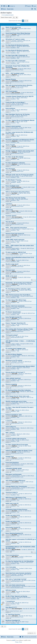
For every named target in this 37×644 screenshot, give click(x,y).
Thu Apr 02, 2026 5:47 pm (22, 260)
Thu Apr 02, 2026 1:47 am (27, 344)
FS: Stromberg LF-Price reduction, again (18, 289)
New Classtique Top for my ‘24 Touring (18, 114)
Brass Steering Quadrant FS (14, 533)
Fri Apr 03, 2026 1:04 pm (24, 193)
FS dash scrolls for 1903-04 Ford (16, 252)
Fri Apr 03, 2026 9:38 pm (22, 87)
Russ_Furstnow (16, 93)
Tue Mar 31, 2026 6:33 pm (24, 452)
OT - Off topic (14, 279)
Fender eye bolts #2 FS (13, 515)
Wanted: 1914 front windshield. (15, 306)
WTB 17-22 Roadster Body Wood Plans (18, 192)
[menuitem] (5, 6)
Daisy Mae (14, 422)
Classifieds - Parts (15, 30)
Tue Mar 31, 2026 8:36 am (25, 505)
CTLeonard (14, 307)
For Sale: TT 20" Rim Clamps (15, 157)
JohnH (13, 104)
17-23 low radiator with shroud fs (16, 439)
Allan (13, 110)
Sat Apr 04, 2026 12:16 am (23, 46)
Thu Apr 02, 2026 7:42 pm (26, 254)
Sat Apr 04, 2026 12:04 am (23, 57)
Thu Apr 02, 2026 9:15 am (24, 330)
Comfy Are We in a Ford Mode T (15, 102)
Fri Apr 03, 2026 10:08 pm (25, 75)
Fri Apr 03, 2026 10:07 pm (25, 81)
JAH (13, 241)
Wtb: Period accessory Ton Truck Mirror (18, 295)
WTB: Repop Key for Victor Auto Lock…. (18, 396)
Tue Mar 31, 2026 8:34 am (25, 517)
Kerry (13, 336)
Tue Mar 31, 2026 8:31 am (25, 542)
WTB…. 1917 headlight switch (15, 73)
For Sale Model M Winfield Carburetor (17, 45)
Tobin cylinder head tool (13, 378)
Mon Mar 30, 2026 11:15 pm (29, 586)
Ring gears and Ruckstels (14, 474)
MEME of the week (11, 276)
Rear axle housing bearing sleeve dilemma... (19, 85)
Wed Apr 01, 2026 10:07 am (26, 416)
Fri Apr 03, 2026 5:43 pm (23, 170)
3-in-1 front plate (11, 567)
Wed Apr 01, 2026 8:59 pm (25, 374)
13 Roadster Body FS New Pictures (16, 509)
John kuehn (15, 616)
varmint (14, 223)
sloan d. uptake (15, 344)
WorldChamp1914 (16, 229)
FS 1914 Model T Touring (13, 180)
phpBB (13, 640)
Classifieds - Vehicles (16, 182)
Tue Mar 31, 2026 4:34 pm (22, 470)
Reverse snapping (11, 384)
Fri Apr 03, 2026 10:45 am (22, 199)
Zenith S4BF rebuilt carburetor (15, 240)
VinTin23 (14, 35)
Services (13, 551)
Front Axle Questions (12, 463)
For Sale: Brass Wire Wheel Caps (16, 300)
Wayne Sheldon (16, 428)
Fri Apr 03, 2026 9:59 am (23, 223)
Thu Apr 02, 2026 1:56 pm (27, 296)
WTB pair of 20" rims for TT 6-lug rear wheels (20, 175)
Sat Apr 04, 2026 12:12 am (23, 52)
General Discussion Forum (17, 42)
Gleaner (14, 368)
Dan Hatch (14, 29)
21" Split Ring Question (13, 614)
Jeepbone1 (15, 141)
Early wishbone (10, 108)
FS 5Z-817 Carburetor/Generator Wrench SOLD (20, 366)
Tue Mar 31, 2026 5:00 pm (27, 464)
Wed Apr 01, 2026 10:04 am (25, 422)
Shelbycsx (14, 380)
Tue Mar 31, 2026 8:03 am (26, 562)
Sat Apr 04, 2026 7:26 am (25, 29)
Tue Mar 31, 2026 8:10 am (25, 557)
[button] (27, 21)
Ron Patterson (15, 562)
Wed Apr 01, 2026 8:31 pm (24, 380)
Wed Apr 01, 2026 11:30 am (22, 410)
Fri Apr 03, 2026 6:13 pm (24, 164)
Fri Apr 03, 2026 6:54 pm (21, 135)
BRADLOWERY (16, 248)
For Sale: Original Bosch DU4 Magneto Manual (20, 120)
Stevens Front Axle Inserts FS (15, 234)
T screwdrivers (10, 601)
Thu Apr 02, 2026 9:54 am (22, 324)
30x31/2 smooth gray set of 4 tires (16, 401)
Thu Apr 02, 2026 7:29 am (22, 336)
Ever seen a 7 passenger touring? (16, 579)
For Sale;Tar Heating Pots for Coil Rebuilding (20, 561)
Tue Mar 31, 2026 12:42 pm (27, 482)
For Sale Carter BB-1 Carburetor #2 (16, 56)
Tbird (13, 98)
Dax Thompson (15, 176)
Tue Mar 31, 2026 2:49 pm (28, 476)
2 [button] (25, 21)
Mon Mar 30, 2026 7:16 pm (22, 622)
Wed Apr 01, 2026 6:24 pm (25, 386)
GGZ (13, 122)
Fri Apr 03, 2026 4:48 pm (26, 176)
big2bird (14, 271)
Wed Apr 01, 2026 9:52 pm (22, 350)
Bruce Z (14, 46)
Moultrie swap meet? (12, 264)
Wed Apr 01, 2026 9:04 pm (23, 368)
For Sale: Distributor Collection (15, 163)
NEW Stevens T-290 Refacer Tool (16, 498)
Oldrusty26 (14, 362)
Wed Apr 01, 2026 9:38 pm (28, 356)
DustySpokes (15, 403)
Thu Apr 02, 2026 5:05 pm (24, 265)
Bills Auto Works (16, 550)
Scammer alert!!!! (11, 216)
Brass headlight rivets (12, 186)
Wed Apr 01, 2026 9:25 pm (25, 362)
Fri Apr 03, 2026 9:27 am (28, 229)
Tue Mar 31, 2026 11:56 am (28, 488)
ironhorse (14, 277)
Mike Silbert (15, 557)
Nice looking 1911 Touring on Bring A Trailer (19, 329)
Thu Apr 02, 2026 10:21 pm (27, 248)
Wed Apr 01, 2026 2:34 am (27, 428)
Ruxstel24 (14, 386)
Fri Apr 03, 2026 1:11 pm (29, 187)
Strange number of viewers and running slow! (20, 151)
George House (15, 392)
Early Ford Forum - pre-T (16, 255)
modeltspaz (15, 81)
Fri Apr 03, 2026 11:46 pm (25, 69)
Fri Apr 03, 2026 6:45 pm (23, 146)
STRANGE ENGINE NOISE (14, 468)
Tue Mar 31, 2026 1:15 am (25, 568)
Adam (13, 470)
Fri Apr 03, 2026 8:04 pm (21, 116)
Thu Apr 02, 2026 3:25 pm (25, 290)
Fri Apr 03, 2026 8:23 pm (22, 104)
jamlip (13, 592)
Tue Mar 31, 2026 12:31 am (24, 574)
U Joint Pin (9, 421)
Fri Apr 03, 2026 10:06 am (30, 217)
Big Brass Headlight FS (13, 620)
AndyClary (14, 69)
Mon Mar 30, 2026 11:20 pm (29, 580)
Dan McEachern (16, 464)
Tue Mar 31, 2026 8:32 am (25, 535)
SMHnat (14, 598)
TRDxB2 (14, 170)
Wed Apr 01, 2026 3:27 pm (27, 397)
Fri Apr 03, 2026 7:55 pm (21, 122)
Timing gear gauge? (12, 335)
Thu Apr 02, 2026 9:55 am (25, 318)
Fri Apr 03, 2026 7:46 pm (25, 128)
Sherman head (10, 270)
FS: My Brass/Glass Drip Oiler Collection (18, 390)
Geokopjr (14, 181)
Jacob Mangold (15, 296)
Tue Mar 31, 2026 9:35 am (25, 499)
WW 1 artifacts (10, 433)
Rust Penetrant (10, 169)
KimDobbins (15, 254)
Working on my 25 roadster (14, 360)
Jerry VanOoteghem (17, 217)
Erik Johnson (15, 128)
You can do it (10, 222)
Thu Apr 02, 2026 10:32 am (25, 307)
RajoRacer (14, 75)
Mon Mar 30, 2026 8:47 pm (22, 603)
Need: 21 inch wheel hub (13, 27)
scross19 (14, 41)
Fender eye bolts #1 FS (13, 521)
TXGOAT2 (14, 152)
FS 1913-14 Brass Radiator (14, 354)
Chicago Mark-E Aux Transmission (16, 486)
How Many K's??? (11, 607)
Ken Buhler (15, 416)
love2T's (14, 330)
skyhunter (14, 574)
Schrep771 (15, 499)
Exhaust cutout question (13, 126)
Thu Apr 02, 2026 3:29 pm (25, 284)
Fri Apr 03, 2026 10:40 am (24, 205)
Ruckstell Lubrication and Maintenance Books (20, 140)
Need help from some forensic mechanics (18, 573)
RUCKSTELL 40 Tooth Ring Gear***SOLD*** (19, 283)
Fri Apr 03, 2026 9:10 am (24, 235)
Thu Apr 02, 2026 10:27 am (28, 313)
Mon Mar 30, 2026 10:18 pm (24, 598)
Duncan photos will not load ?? (15, 372)
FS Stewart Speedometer (13, 312)
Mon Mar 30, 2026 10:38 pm (23, 592)
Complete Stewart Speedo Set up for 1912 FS (19, 96)
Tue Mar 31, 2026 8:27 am (28, 550)
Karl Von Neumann (17, 187)
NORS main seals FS (12, 504)
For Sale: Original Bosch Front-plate (17, 445)
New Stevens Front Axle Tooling (15, 198)
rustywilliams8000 (16, 313)
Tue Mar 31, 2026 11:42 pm (22, 440)
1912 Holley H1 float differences (15, 480)
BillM (13, 199)
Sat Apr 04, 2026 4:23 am (24, 35)
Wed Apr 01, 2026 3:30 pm (27, 392)
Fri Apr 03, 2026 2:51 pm (23, 181)
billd (13, 350)
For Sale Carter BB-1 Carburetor (16, 61)
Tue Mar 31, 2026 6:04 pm (25, 458)
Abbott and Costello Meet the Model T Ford (19, 451)
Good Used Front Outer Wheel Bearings (18, 33)
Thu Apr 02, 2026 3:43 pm (24, 277)
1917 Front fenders (11, 91)
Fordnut (14, 434)
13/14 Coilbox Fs (11, 427)
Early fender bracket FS (13, 527)
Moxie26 (14, 146)
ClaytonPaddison (16, 476)
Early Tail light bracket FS (14, 317)
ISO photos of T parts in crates (15, 39)
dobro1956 (15, 374)
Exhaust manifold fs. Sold (14, 415)
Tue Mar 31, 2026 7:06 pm (25, 446)
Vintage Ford (10, 457)
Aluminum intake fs (12, 492)
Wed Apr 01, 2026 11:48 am (26, 403)
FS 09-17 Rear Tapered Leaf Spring (16, 596)
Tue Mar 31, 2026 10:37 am (25, 494)
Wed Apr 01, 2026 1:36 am (23, 434)
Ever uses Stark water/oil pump (15, 585)
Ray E (13, 260)
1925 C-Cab (9, 210)
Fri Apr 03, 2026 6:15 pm (24, 152)
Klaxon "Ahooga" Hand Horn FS (16, 323)
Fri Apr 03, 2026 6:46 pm (25, 141)
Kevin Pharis (15, 568)
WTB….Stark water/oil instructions (16, 228)
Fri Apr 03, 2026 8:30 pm (21, 98)
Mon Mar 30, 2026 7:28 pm (26, 616)
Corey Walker (15, 482)
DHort (13, 87)
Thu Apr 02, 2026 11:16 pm (22, 241)
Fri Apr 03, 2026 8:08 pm (21, 110)
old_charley (15, 290)
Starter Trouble (10, 145)
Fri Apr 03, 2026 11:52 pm (23, 62)
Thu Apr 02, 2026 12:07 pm (25, 301)
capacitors (9, 204)
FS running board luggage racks (16, 348)
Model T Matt (15, 211)
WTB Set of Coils (11, 590)
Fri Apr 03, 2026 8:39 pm (27, 93)
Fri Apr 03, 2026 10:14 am (26, 211)
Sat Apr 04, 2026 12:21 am (24, 41)
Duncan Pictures (11, 79)
